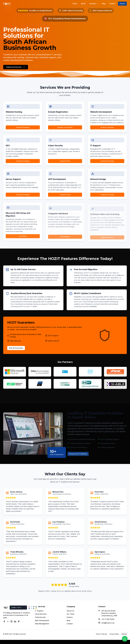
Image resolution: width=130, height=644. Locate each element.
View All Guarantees (19, 351)
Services (94, 4)
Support (122, 4)
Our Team (70, 616)
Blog (104, 4)
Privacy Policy (114, 636)
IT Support (39, 612)
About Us (70, 612)
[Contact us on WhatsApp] (125, 639)
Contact (112, 4)
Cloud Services (41, 616)
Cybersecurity (40, 619)
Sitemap (124, 636)
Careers (70, 619)
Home (75, 4)
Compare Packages (23, 130)
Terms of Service (102, 636)
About (83, 4)
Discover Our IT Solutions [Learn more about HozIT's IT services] (83, 456)
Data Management (42, 625)
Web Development (42, 622)
